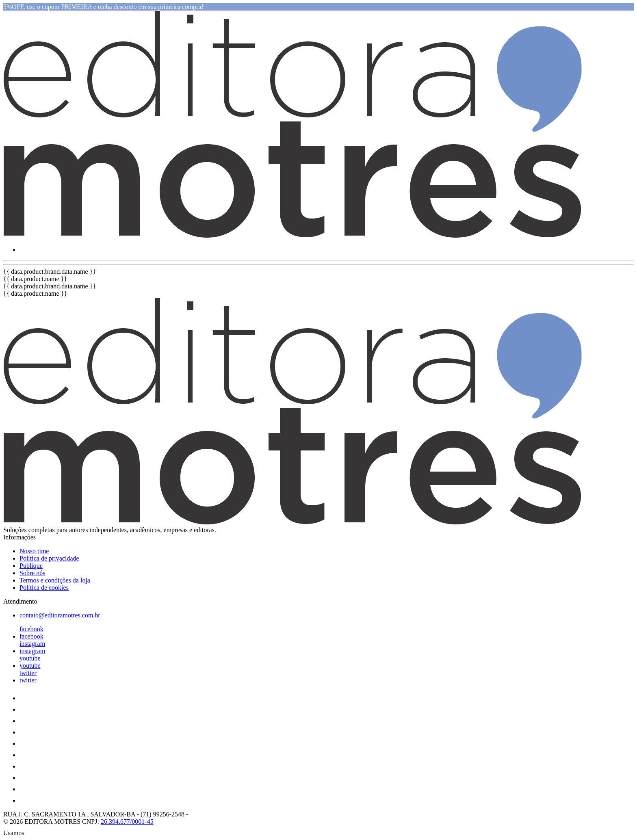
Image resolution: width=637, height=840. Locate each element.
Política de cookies (44, 588)
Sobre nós (32, 573)
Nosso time (34, 551)
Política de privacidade (49, 558)
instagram (32, 644)
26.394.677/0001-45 (127, 822)
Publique (31, 566)
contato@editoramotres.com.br (60, 615)
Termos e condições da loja (55, 580)
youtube (30, 658)
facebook (31, 629)
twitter (28, 673)
